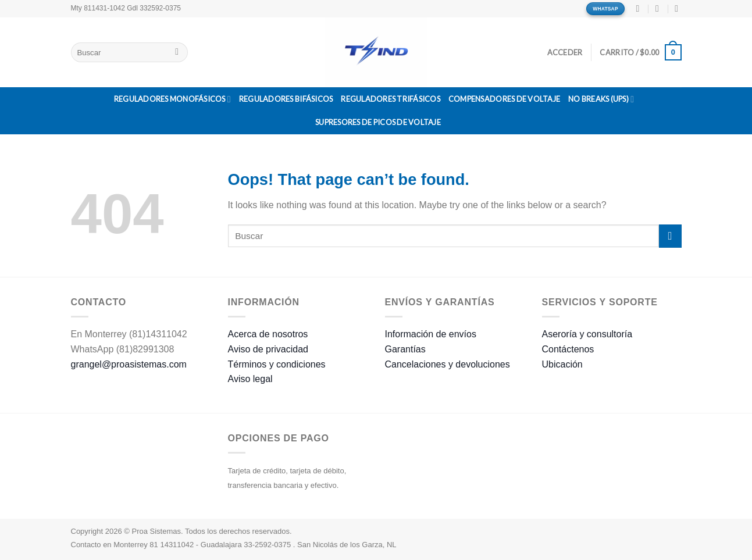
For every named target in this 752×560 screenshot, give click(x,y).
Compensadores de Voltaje (504, 99)
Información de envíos (431, 334)
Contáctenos (568, 349)
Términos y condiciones (277, 364)
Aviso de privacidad (268, 349)
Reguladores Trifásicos (391, 99)
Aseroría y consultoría (587, 334)
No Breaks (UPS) (601, 99)
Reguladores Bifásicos (286, 99)
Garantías (405, 349)
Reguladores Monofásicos (172, 99)
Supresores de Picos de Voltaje (378, 122)
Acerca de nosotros (268, 334)
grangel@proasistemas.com (129, 364)
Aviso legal (250, 379)
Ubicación (562, 364)
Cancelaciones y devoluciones (448, 364)
